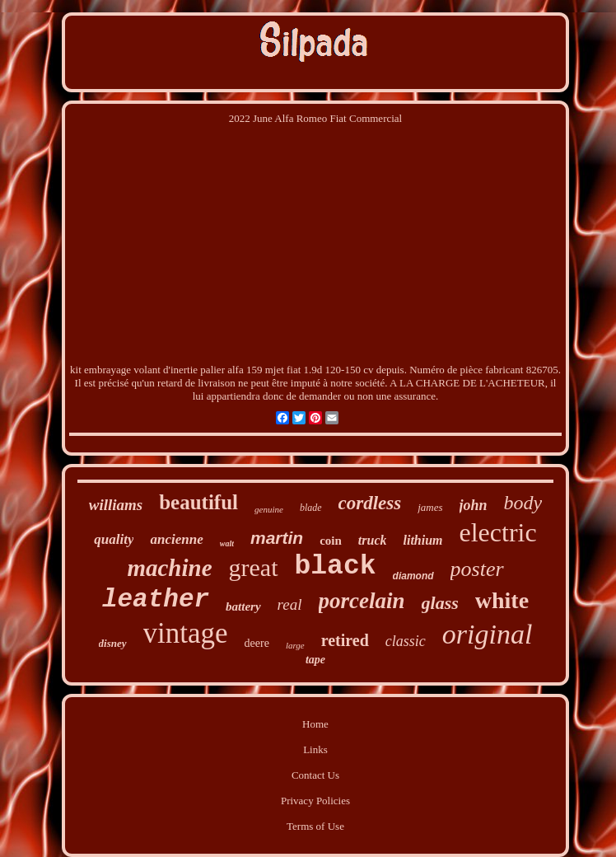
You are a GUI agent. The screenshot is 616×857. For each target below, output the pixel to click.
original (488, 634)
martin (277, 538)
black (336, 567)
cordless (370, 503)
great (254, 567)
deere (257, 643)
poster (477, 569)
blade (311, 508)
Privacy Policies (315, 801)
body (523, 503)
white (502, 600)
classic (406, 641)
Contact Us (315, 775)
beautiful (198, 502)
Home (315, 724)
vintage (186, 633)
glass (440, 603)
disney (113, 643)
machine (169, 568)
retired (345, 640)
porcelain (362, 601)
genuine (269, 509)
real (290, 604)
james (430, 507)
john (474, 505)
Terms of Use (315, 826)
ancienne (176, 539)
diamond (413, 576)
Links (315, 749)
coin (331, 541)
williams (116, 505)
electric (498, 532)
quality (114, 539)
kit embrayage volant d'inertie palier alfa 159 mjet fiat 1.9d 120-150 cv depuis (237, 370)
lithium (422, 540)
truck (373, 540)
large (295, 645)
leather (156, 599)
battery (243, 606)
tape (315, 660)
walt (227, 543)
